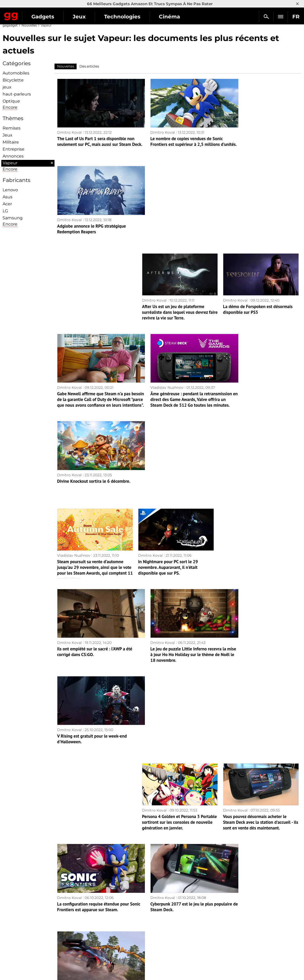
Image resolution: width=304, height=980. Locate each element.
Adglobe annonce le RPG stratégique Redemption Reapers (256, 135)
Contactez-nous (19, 946)
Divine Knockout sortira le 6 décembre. (258, 294)
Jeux (79, 17)
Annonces (13, 156)
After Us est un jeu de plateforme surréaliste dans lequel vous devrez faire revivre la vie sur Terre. (180, 219)
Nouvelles (29, 25)
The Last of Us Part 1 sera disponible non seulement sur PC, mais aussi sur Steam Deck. (92, 138)
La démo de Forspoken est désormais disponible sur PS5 (258, 216)
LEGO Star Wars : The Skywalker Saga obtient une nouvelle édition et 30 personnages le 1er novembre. (258, 866)
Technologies (122, 17)
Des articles (89, 66)
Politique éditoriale (22, 934)
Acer (7, 204)
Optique (11, 101)
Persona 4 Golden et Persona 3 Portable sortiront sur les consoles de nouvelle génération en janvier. (179, 542)
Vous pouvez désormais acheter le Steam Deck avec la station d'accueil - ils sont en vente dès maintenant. (261, 542)
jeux (7, 87)
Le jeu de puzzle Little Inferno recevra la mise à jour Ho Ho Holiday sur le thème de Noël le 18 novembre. (177, 462)
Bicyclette (13, 80)
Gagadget (11, 15)
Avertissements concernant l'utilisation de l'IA (47, 940)
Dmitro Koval (69, 126)
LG (5, 211)
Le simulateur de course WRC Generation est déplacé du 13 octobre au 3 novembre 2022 (260, 623)
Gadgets (43, 17)
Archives (166, 906)
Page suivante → (159, 894)
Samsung (13, 218)
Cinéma (169, 17)
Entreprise (13, 149)
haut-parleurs (17, 94)
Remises (12, 128)
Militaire (11, 142)
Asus (8, 197)
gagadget (10, 25)
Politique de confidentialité (30, 952)
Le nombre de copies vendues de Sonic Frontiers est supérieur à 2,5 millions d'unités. (175, 138)
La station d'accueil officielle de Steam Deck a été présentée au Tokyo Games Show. (258, 785)
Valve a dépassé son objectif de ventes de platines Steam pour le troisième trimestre (175, 785)
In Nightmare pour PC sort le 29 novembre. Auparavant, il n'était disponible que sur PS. (168, 380)
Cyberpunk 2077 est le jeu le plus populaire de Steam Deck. (171, 621)
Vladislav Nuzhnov (156, 288)
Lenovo (10, 190)
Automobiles (16, 73)
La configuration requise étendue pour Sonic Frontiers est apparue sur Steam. (93, 621)
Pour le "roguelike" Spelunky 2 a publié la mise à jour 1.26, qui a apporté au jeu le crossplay (94, 785)
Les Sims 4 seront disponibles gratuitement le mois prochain (170, 863)
